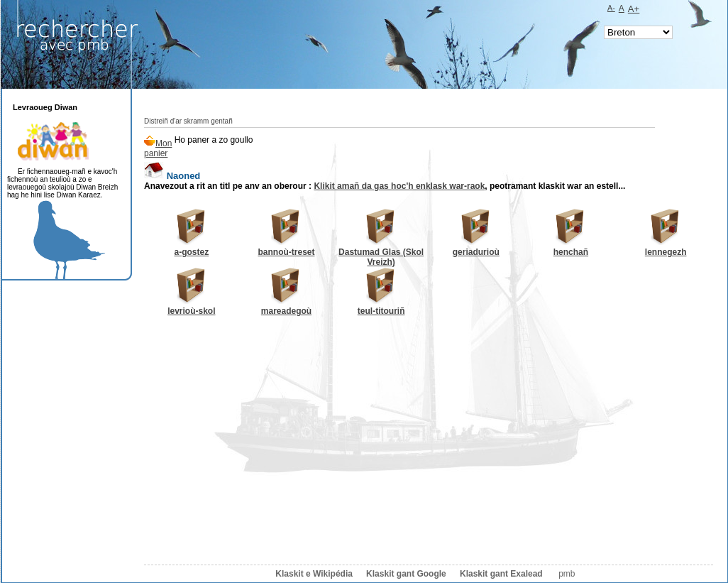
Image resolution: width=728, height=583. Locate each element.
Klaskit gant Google (406, 574)
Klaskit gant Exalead (501, 574)
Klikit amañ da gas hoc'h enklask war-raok (399, 186)
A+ (634, 9)
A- (611, 8)
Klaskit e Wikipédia (314, 574)
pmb (567, 574)
